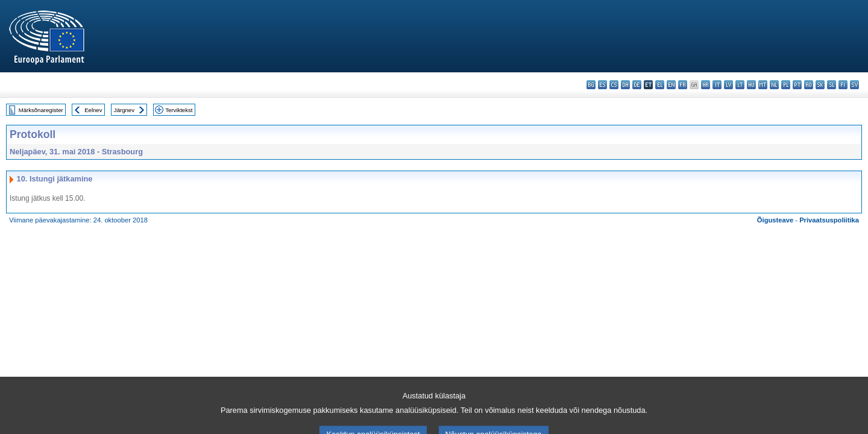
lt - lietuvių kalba (740, 85)
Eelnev (93, 110)
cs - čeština (614, 85)
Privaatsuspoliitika (829, 220)
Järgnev (124, 110)
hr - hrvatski (706, 85)
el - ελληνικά (660, 85)
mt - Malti (763, 85)
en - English (671, 85)
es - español (602, 85)
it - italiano (717, 85)
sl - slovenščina (832, 85)
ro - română (809, 85)
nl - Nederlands (774, 85)
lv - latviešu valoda (728, 85)
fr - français (683, 85)
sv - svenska (854, 85)
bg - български (591, 85)
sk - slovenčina (820, 85)
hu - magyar (751, 85)
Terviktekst (179, 110)
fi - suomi (843, 85)
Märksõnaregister (41, 110)
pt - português (797, 85)
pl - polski (786, 85)
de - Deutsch (637, 85)
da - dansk (625, 85)
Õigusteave (775, 220)
